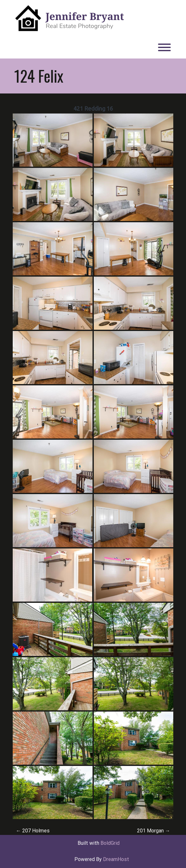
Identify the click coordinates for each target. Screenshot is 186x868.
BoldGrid (110, 843)
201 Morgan (154, 831)
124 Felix (39, 76)
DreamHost (116, 859)
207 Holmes (33, 831)
